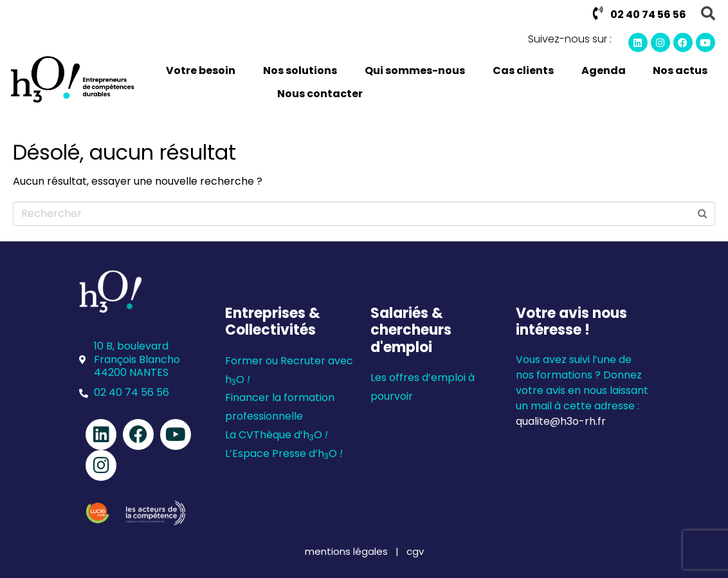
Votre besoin (201, 70)
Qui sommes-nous (415, 70)
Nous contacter (320, 94)
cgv (415, 551)
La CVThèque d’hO (277, 435)
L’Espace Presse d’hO (284, 453)
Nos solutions (300, 70)
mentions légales (348, 551)
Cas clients (523, 70)
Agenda (604, 70)
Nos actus (680, 70)
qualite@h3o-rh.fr (561, 421)
